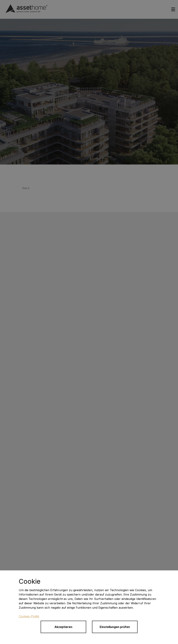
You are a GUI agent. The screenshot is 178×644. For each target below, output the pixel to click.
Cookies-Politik (29, 616)
